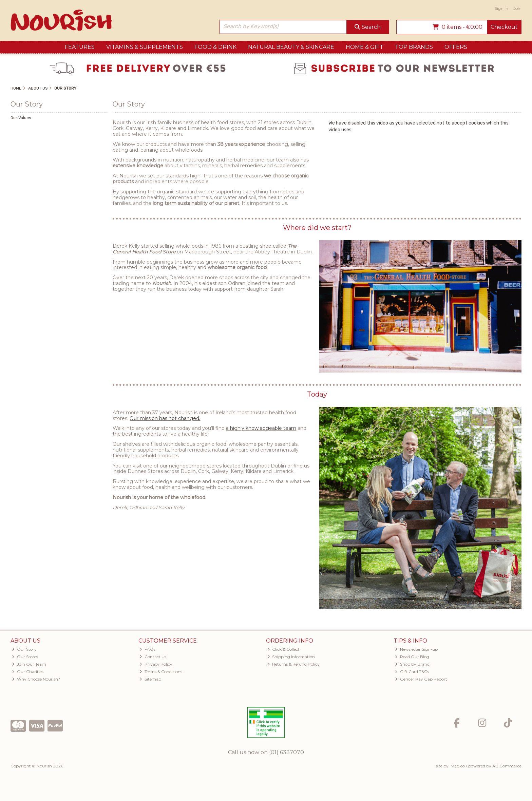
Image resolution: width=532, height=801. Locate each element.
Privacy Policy (156, 664)
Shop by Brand (412, 664)
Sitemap (150, 679)
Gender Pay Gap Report (421, 679)
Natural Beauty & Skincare (291, 47)
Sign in (501, 8)
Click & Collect (284, 649)
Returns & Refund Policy (294, 664)
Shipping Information (291, 657)
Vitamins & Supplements (145, 47)
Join (517, 8)
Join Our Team (29, 664)
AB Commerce (507, 766)
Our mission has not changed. (165, 418)
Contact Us (153, 657)
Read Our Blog (412, 657)
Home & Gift (365, 47)
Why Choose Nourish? (36, 679)
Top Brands (414, 47)
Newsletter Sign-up (416, 649)
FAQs (147, 649)
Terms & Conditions (161, 672)
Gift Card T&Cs (412, 672)
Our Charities (28, 672)
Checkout (504, 27)
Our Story (24, 649)
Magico (458, 766)
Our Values (21, 118)
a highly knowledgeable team (261, 428)
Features (80, 47)
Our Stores (25, 657)
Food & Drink (215, 47)
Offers (456, 47)
